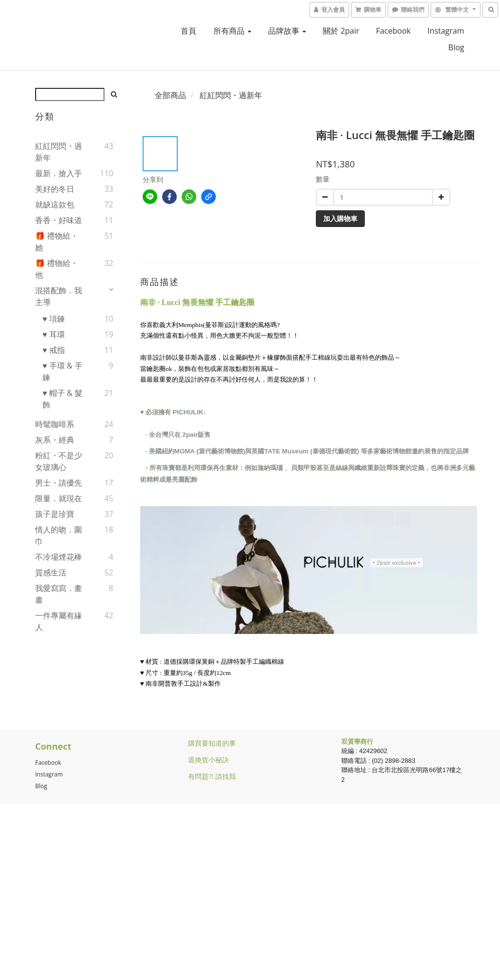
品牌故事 (287, 31)
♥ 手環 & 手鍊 (62, 371)
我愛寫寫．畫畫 (59, 594)
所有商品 (232, 31)
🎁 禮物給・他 (57, 269)
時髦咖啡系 (55, 424)
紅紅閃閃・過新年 (59, 152)
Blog (41, 786)
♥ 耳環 (54, 334)
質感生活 (51, 572)
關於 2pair (341, 31)
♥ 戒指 (54, 350)
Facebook (48, 763)
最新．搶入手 (59, 173)
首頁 (188, 31)
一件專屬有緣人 (59, 621)
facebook (393, 31)
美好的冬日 (55, 189)
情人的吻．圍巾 (59, 535)
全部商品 (170, 95)
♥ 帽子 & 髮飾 (62, 399)
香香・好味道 (59, 220)
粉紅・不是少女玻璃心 (59, 461)
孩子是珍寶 (55, 514)
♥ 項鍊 (54, 319)
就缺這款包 (55, 204)
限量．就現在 (59, 498)
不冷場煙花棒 (59, 557)
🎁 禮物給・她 (57, 242)
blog (456, 47)
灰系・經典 (55, 440)
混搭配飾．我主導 (59, 296)
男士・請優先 (59, 483)
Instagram (446, 31)
